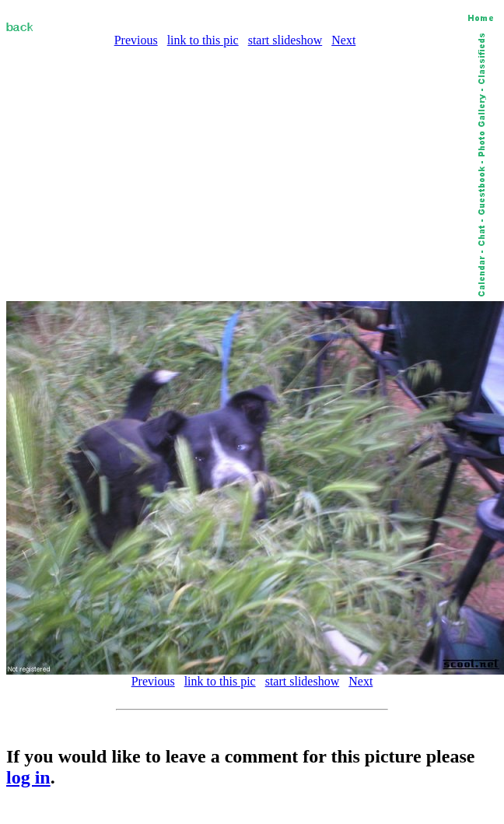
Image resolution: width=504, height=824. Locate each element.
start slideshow (285, 40)
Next (343, 40)
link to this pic (203, 40)
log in (28, 777)
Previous (136, 40)
